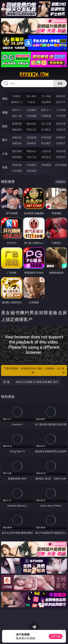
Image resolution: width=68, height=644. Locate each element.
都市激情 (17, 151)
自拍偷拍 (32, 110)
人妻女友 (46, 151)
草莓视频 (46, 165)
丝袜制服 (32, 116)
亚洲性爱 (17, 124)
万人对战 (46, 96)
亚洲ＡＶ (17, 110)
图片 (5, 140)
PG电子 (17, 96)
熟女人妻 (17, 116)
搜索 (60, 83)
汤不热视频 (61, 165)
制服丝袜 (17, 129)
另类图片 (61, 143)
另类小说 (32, 157)
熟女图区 (46, 143)
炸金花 (32, 102)
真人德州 (32, 96)
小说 (5, 154)
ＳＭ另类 (61, 116)
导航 (5, 167)
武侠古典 (61, 151)
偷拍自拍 (32, 124)
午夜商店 (32, 165)
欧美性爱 (61, 124)
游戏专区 (61, 96)
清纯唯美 (32, 143)
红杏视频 (17, 171)
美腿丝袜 (17, 143)
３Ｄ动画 (61, 110)
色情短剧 (32, 171)
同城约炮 (17, 165)
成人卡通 (46, 124)
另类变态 (61, 129)
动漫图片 (61, 137)
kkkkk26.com (34, 75)
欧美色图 (46, 137)
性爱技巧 (61, 157)
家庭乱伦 (32, 151)
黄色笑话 (46, 157)
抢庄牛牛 (61, 102)
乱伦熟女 (46, 129)
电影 (5, 126)
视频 (5, 112)
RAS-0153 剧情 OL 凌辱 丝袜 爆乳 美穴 (37, 382)
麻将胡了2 (17, 102)
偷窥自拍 (17, 137)
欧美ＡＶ (46, 110)
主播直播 (46, 116)
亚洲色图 (32, 137)
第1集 (7, 382)
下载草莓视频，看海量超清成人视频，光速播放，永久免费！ (35, 371)
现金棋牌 (46, 102)
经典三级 (32, 129)
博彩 (5, 99)
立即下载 (56, 636)
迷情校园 (17, 157)
